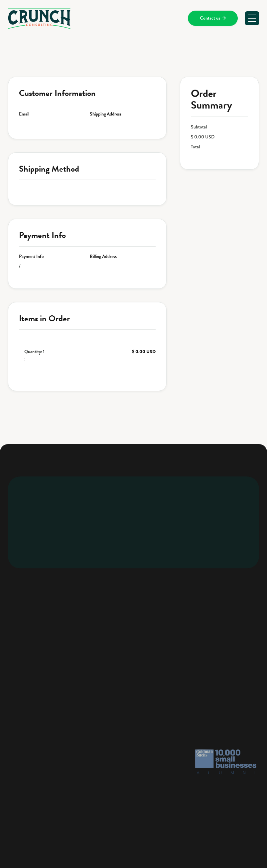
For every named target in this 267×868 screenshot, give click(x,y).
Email (24, 114)
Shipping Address (106, 114)
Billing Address (103, 257)
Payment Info (31, 257)
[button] (252, 18)
